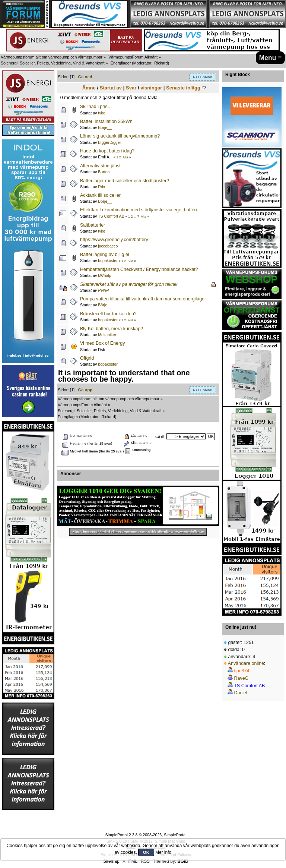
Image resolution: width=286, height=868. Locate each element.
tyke (101, 113)
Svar (131, 88)
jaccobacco (108, 246)
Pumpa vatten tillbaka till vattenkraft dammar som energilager (143, 299)
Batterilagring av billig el (105, 255)
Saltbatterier (93, 225)
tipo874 (241, 671)
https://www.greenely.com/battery (114, 240)
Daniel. (241, 693)
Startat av (111, 88)
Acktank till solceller (100, 195)
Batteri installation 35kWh (106, 121)
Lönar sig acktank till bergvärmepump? (120, 136)
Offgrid (87, 358)
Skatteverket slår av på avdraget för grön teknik (129, 284)
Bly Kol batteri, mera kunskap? (112, 329)
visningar (151, 88)
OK (146, 852)
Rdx (101, 187)
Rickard (161, 63)
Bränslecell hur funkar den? (108, 314)
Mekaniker (107, 335)
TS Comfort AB (111, 216)
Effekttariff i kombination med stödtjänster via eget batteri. (139, 210)
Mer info (163, 852)
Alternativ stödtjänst (100, 166)
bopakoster (108, 261)
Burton (104, 172)
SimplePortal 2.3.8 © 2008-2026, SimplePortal (146, 835)
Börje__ (105, 127)
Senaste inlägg (186, 88)
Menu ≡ (271, 58)
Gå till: (160, 437)
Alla (125, 157)
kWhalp (104, 275)
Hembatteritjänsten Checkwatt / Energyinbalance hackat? (139, 269)
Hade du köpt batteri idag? (107, 151)
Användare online (246, 663)
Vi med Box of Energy (102, 343)
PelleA (104, 290)
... (136, 217)
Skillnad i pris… (96, 107)
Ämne (89, 88)
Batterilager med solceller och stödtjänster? (125, 181)
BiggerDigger (109, 142)
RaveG (241, 678)
